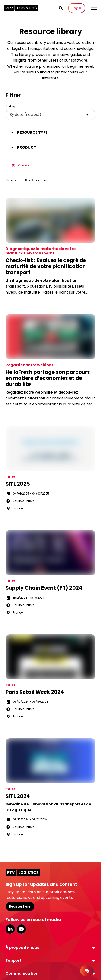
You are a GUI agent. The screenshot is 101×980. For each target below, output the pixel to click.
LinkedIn (10, 929)
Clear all (21, 165)
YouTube (21, 929)
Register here (20, 906)
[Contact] (87, 971)
